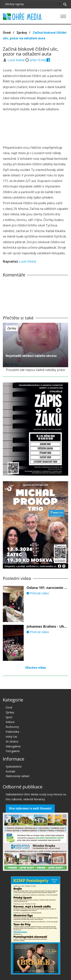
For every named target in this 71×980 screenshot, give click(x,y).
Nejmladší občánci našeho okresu (31, 356)
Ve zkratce (12, 741)
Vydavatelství (14, 766)
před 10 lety (38, 60)
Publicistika (12, 732)
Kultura (10, 722)
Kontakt (11, 771)
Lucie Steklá (16, 60)
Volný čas (11, 737)
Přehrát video (38, 593)
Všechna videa (36, 668)
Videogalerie (13, 746)
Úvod (7, 33)
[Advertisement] (36, 129)
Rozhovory (12, 727)
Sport (9, 717)
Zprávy (22, 33)
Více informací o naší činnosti (30, 808)
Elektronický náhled (17, 776)
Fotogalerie (13, 751)
